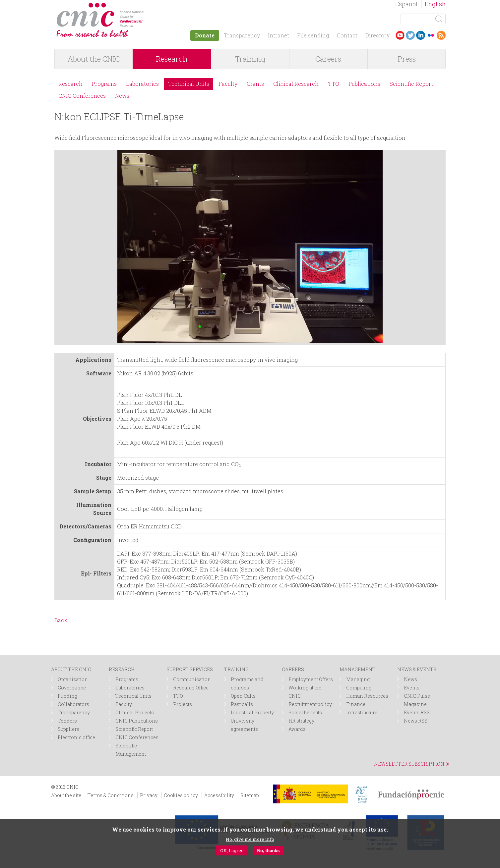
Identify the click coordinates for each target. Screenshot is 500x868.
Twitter (410, 35)
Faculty (228, 84)
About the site (66, 795)
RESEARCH (122, 669)
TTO (334, 84)
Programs (104, 84)
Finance (356, 704)
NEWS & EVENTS (417, 669)
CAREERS (293, 669)
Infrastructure (362, 712)
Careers (328, 59)
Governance (72, 688)
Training (250, 59)
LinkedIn (421, 35)
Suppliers (68, 729)
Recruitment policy (310, 704)
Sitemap (250, 795)
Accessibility (219, 795)
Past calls (242, 704)
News (122, 96)
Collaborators (73, 704)
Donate (205, 35)
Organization (73, 679)
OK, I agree (232, 850)
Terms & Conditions (111, 795)
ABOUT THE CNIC (71, 669)
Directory (377, 35)
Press (407, 59)
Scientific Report (411, 84)
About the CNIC (94, 59)
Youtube (400, 35)
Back (61, 620)
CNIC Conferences (82, 96)
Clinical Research (296, 84)
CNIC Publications (137, 721)
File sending (313, 35)
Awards (297, 729)
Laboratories (142, 84)
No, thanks (268, 851)
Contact (347, 35)
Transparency (242, 35)
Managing (358, 679)
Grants (255, 84)
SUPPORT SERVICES (190, 669)
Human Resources (367, 696)
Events (412, 688)
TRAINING (236, 669)
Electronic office (76, 737)
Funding (67, 696)
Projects (183, 704)
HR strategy (301, 721)
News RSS (416, 721)
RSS (441, 35)
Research (172, 59)
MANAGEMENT (358, 669)
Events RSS (417, 712)
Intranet (279, 35)
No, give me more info (250, 839)
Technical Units (189, 84)
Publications (364, 84)
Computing (359, 688)
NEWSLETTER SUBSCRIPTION (409, 764)
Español (406, 4)
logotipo (149, 6)
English (435, 4)
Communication (192, 679)
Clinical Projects (135, 712)
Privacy (149, 795)
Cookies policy (181, 795)
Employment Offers (311, 679)
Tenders (67, 721)
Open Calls (243, 696)
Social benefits (305, 712)
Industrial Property (252, 712)
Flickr (431, 35)
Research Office (191, 688)
